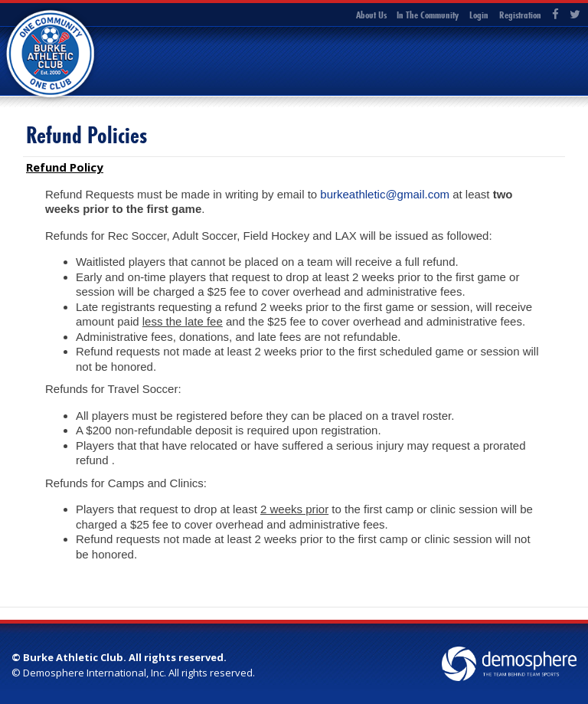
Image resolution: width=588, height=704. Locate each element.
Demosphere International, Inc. (95, 673)
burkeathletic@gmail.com (385, 194)
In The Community (428, 15)
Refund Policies (87, 135)
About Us (371, 15)
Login (479, 15)
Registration (520, 15)
